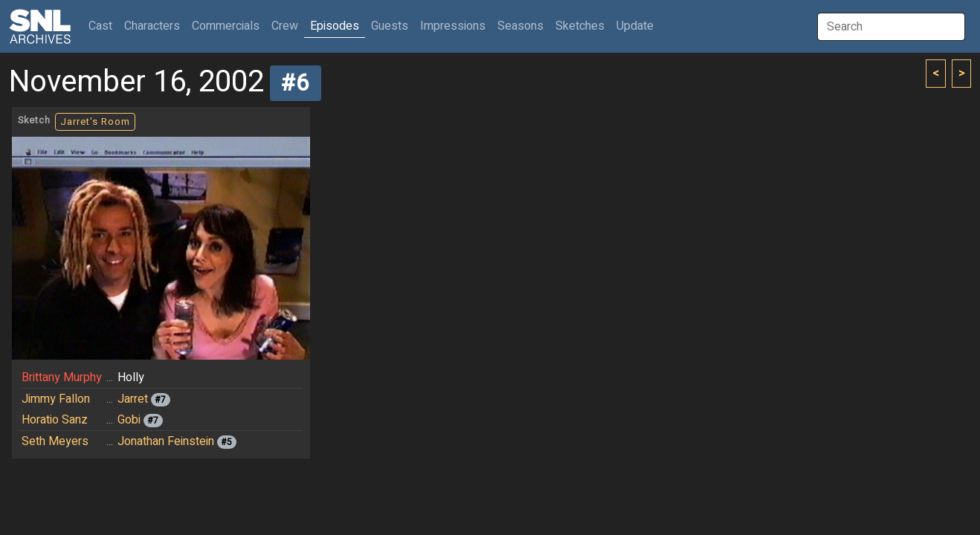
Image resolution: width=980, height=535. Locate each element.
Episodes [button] (335, 26)
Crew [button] (285, 26)
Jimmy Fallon (56, 399)
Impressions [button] (453, 26)
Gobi (129, 420)
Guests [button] (390, 26)
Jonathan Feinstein (166, 441)
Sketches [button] (580, 26)
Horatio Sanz (55, 420)
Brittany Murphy (62, 377)
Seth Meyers (55, 441)
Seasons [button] (520, 26)
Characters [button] (152, 26)
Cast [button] (103, 26)
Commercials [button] (226, 26)
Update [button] (635, 26)
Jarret (133, 399)
